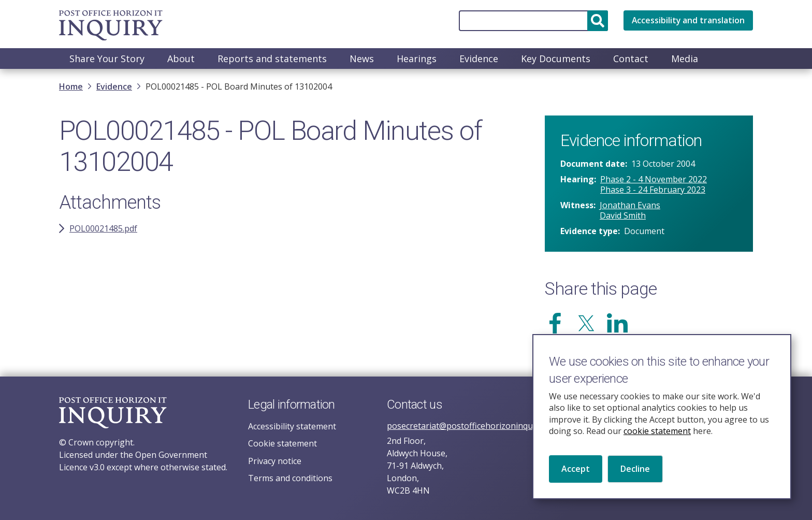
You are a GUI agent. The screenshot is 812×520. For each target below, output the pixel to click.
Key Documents (556, 59)
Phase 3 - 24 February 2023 (653, 191)
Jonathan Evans (630, 206)
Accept (576, 479)
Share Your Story (107, 59)
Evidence (479, 59)
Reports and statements (272, 59)
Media (685, 59)
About (181, 59)
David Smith (623, 216)
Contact (631, 59)
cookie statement (657, 441)
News (362, 59)
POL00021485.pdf (103, 229)
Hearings (417, 59)
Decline (635, 479)
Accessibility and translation (688, 21)
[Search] (532, 21)
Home (71, 88)
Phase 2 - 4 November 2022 (654, 180)
